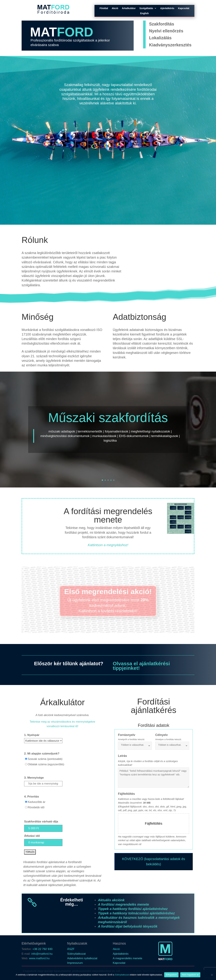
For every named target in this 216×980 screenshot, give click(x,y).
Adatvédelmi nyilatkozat (82, 958)
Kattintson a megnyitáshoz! (108, 545)
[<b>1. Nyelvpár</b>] (43, 741)
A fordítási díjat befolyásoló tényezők (128, 926)
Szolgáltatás (146, 8)
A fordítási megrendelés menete (123, 904)
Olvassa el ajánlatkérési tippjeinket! (141, 666)
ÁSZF (71, 949)
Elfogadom (171, 975)
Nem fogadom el (190, 975)
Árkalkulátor (129, 8)
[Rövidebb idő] (26, 807)
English (145, 13)
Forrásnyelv (127, 735)
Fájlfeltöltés (126, 794)
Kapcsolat (184, 8)
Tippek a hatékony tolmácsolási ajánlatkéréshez (136, 913)
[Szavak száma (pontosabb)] (26, 759)
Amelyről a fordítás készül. (131, 739)
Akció (115, 8)
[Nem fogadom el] (212, 975)
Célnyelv (161, 735)
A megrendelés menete (127, 958)
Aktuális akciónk (111, 900)
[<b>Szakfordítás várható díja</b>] (43, 828)
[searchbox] (136, 745)
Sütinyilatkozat (76, 954)
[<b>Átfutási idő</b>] (43, 843)
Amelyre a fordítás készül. (168, 739)
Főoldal (104, 8)
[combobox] (135, 746)
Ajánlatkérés (167, 8)
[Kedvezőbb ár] (26, 802)
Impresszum (75, 963)
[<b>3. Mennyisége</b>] (43, 784)
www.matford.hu (39, 958)
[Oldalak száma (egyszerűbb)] (26, 764)
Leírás (122, 756)
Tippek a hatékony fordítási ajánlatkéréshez (133, 909)
